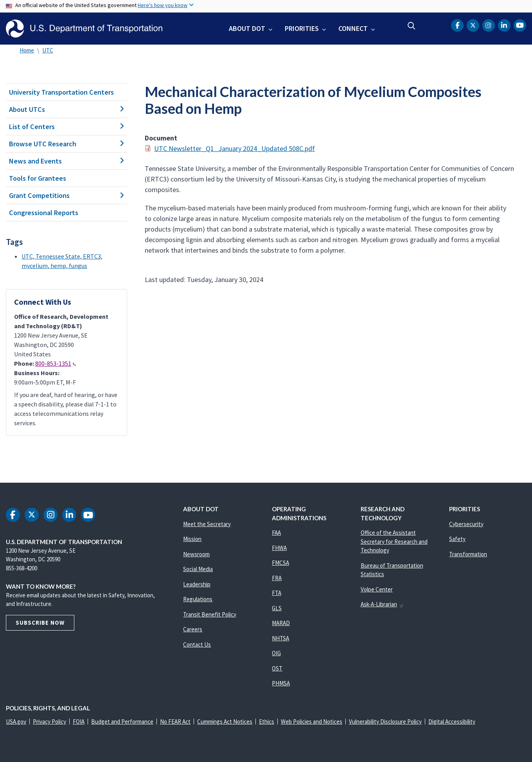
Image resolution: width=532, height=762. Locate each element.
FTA (277, 593)
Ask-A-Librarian (382, 604)
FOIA (79, 722)
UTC (48, 50)
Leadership (197, 584)
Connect (353, 28)
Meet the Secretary (207, 524)
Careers (193, 629)
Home (27, 50)
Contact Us (197, 644)
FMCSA (280, 563)
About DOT (247, 28)
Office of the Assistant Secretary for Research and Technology (394, 541)
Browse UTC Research (66, 144)
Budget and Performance (122, 722)
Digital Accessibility (452, 722)
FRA (277, 578)
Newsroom (196, 554)
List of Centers (66, 127)
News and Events (66, 161)
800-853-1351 (56, 363)
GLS (277, 608)
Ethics (267, 722)
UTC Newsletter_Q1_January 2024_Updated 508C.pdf (235, 148)
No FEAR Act (175, 722)
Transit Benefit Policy (210, 614)
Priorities (302, 28)
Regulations (198, 599)
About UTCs (66, 109)
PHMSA (281, 683)
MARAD (281, 623)
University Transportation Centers (61, 92)
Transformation (468, 554)
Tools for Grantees (38, 178)
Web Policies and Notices (312, 722)
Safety (457, 539)
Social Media (198, 569)
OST (277, 668)
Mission (192, 539)
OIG (276, 653)
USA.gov (16, 722)
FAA (276, 533)
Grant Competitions (66, 195)
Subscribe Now (40, 623)
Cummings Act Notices (225, 722)
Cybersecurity (466, 524)
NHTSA (280, 638)
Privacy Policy (49, 722)
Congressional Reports (44, 213)
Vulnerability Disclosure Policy (385, 722)
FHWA (279, 548)
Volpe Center (377, 589)
